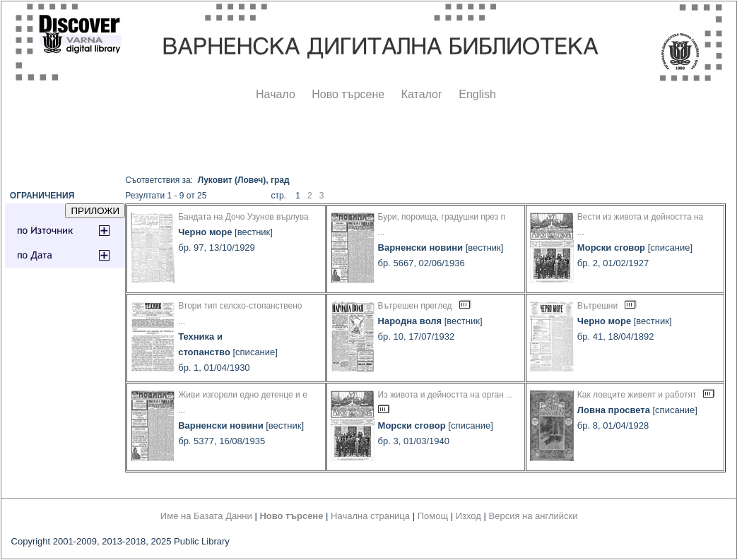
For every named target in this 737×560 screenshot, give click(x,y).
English (477, 94)
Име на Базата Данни (206, 516)
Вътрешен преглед (415, 306)
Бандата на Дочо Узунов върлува (243, 217)
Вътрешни (597, 306)
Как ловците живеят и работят (637, 395)
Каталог (422, 94)
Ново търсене (348, 94)
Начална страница (370, 516)
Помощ (433, 516)
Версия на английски (533, 516)
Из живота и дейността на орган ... (446, 395)
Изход (468, 516)
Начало (276, 94)
